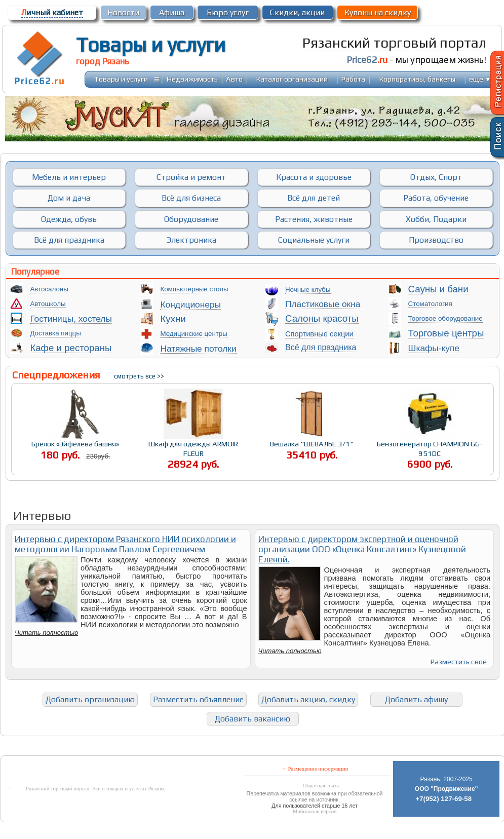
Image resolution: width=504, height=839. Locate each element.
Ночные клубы (308, 290)
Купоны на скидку (378, 12)
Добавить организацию (90, 699)
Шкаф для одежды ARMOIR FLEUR (193, 448)
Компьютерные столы (194, 289)
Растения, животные (314, 219)
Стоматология (430, 304)
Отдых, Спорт (436, 177)
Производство (436, 240)
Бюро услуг (228, 12)
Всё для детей (314, 198)
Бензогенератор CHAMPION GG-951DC (430, 448)
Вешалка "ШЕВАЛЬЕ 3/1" (312, 444)
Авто (234, 79)
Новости (123, 12)
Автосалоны (49, 289)
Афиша (172, 12)
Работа (353, 79)
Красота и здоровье (314, 177)
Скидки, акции (297, 12)
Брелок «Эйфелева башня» (75, 444)
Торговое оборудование (445, 318)
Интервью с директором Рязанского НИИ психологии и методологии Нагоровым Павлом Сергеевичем (125, 544)
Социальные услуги (314, 240)
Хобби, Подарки (436, 219)
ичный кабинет (52, 12)
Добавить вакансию (253, 719)
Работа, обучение (436, 198)
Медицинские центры (193, 334)
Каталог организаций (292, 79)
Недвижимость (192, 79)
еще (480, 79)
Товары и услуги (151, 45)
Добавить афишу (416, 699)
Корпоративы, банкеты (417, 79)
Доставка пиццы (55, 333)
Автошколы (48, 304)
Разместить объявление (198, 699)
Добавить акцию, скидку (308, 699)
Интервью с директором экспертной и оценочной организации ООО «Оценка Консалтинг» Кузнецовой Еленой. (362, 549)
